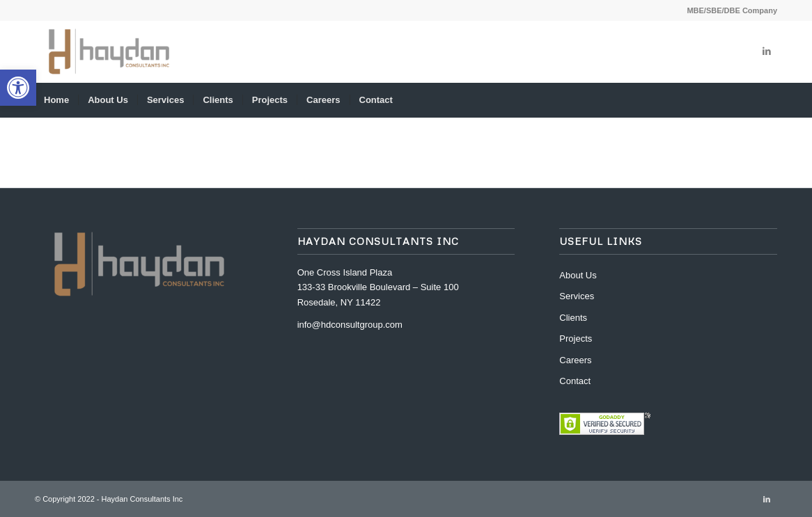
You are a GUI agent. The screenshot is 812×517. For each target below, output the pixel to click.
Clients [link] (573, 318)
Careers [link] (575, 360)
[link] (18, 88)
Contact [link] (575, 381)
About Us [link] (578, 275)
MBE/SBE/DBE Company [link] (732, 10)
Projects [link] (576, 339)
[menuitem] (728, 10)
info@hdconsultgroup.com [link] (350, 325)
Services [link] (577, 296)
